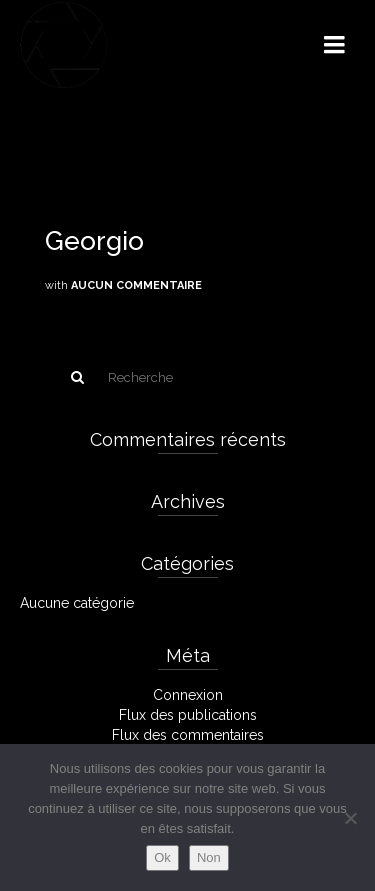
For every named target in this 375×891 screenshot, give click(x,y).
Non (209, 857)
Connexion (188, 695)
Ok (162, 857)
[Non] (350, 818)
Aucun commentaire (136, 285)
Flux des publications (188, 715)
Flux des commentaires (188, 735)
